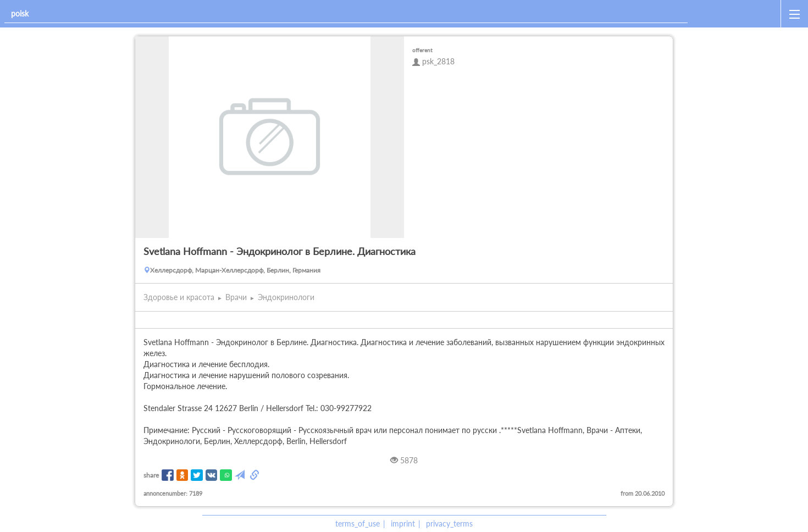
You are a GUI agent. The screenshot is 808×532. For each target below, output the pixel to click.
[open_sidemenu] (794, 14)
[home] (736, 14)
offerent (422, 50)
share (151, 475)
